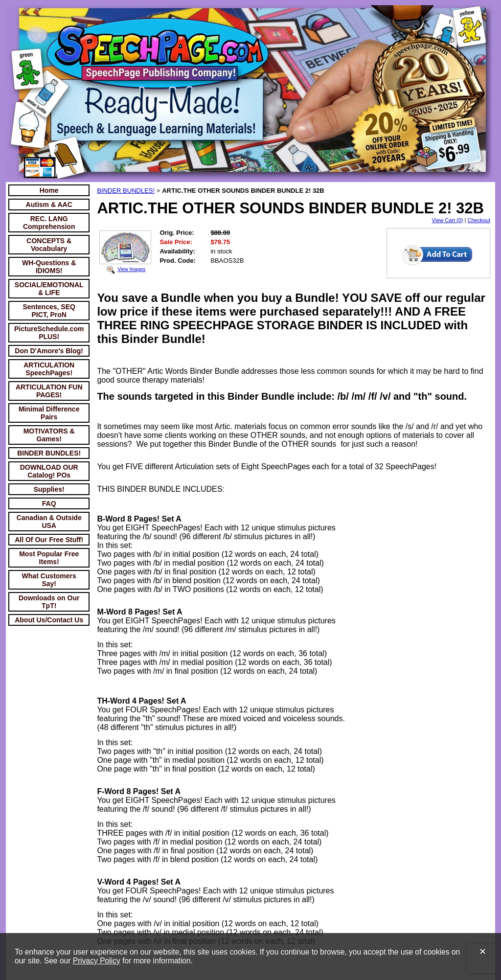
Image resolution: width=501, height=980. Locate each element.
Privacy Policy (97, 961)
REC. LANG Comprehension (49, 223)
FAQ (49, 503)
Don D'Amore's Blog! (49, 351)
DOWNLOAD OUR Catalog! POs (49, 471)
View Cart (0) (448, 220)
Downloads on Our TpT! (49, 602)
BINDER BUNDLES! (49, 453)
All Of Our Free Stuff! (49, 540)
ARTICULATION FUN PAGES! (49, 391)
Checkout (479, 220)
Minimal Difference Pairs (49, 413)
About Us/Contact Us (49, 620)
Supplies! (49, 489)
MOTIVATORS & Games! (49, 435)
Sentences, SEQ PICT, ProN (49, 311)
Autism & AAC (49, 205)
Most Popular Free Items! (49, 558)
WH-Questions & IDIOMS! (49, 267)
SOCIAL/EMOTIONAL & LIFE (49, 289)
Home (49, 190)
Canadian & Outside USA (49, 522)
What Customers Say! (49, 580)
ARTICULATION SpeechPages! (49, 369)
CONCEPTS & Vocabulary (49, 245)
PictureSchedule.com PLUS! (49, 333)
